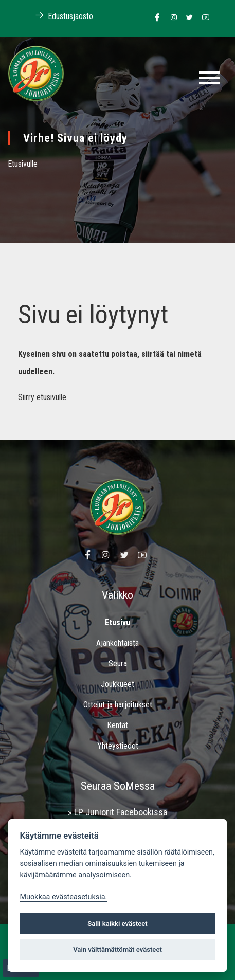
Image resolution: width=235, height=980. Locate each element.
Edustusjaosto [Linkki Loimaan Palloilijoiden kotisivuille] (59, 16)
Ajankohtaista (117, 643)
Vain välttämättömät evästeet (117, 949)
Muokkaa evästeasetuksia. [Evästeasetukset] (63, 897)
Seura (118, 664)
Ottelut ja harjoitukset (118, 705)
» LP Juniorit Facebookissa (117, 812)
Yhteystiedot (118, 746)
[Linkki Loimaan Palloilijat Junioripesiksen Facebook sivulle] (155, 18)
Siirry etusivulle (42, 397)
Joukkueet (117, 684)
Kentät (117, 725)
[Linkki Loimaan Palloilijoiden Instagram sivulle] (171, 18)
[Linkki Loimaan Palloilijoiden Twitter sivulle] (187, 18)
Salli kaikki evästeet (117, 924)
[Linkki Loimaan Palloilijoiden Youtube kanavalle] (203, 18)
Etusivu (117, 622)
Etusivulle (23, 164)
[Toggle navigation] (209, 78)
